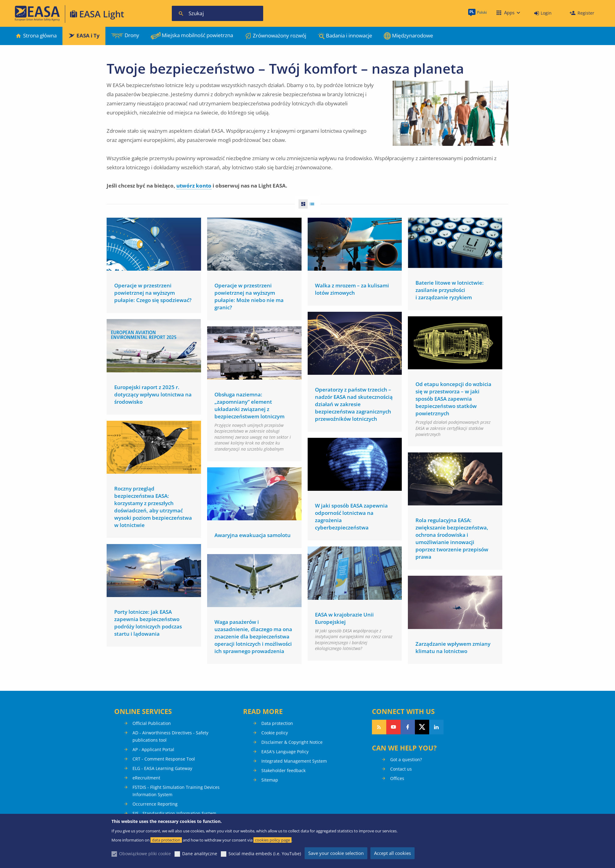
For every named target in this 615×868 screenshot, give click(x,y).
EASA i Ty (88, 35)
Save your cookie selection (336, 853)
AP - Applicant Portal (153, 749)
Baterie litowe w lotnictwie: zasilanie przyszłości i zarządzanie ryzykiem (450, 290)
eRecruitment (146, 778)
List (314, 204)
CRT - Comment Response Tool (164, 759)
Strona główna (40, 35)
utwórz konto (194, 186)
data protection (166, 840)
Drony (132, 35)
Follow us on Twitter (422, 727)
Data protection (277, 723)
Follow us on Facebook (408, 727)
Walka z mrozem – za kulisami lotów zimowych (352, 289)
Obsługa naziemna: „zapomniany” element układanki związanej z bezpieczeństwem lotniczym (249, 404)
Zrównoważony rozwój (279, 35)
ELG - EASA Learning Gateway (162, 768)
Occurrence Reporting (155, 804)
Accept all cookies (392, 853)
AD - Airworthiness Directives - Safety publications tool (170, 736)
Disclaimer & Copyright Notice (292, 742)
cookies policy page (272, 840)
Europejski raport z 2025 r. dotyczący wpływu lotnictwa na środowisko (153, 394)
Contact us (401, 769)
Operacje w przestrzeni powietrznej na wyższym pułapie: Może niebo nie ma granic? (249, 296)
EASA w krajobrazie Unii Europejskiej (344, 615)
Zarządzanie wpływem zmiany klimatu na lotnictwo (453, 645)
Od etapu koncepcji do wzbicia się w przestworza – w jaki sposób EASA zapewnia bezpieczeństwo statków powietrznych (453, 398)
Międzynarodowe (413, 35)
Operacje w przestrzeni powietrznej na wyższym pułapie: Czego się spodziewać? (153, 293)
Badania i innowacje (349, 35)
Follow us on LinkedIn (436, 727)
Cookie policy (275, 733)
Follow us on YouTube (393, 727)
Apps (509, 12)
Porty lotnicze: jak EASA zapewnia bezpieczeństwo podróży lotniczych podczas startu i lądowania (148, 620)
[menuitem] (543, 13)
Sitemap (270, 780)
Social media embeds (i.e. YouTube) (265, 854)
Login (546, 13)
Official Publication (152, 723)
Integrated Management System (294, 761)
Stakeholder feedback (283, 770)
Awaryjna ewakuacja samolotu (253, 533)
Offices (397, 778)
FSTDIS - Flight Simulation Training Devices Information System (176, 791)
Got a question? (406, 759)
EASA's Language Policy (285, 752)
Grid (301, 204)
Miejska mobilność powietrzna (197, 35)
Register (586, 13)
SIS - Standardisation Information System (174, 813)
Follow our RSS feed (379, 727)
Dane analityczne (200, 854)
